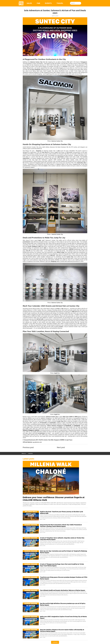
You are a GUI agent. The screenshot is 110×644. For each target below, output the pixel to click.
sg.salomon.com (37, 442)
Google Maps (68, 440)
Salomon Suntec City (57, 141)
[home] (21, 3)
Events (48, 3)
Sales (29, 3)
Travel (60, 3)
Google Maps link (61, 421)
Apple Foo (57, 373)
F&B (38, 3)
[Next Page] (55, 642)
